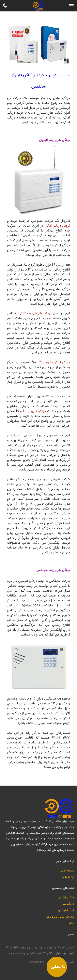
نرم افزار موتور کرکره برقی (60, 917)
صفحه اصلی (67, 871)
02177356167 (36, 962)
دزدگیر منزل (67, 904)
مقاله (71, 923)
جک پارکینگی (67, 897)
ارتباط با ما (68, 877)
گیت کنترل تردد (65, 910)
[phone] (57, 967)
